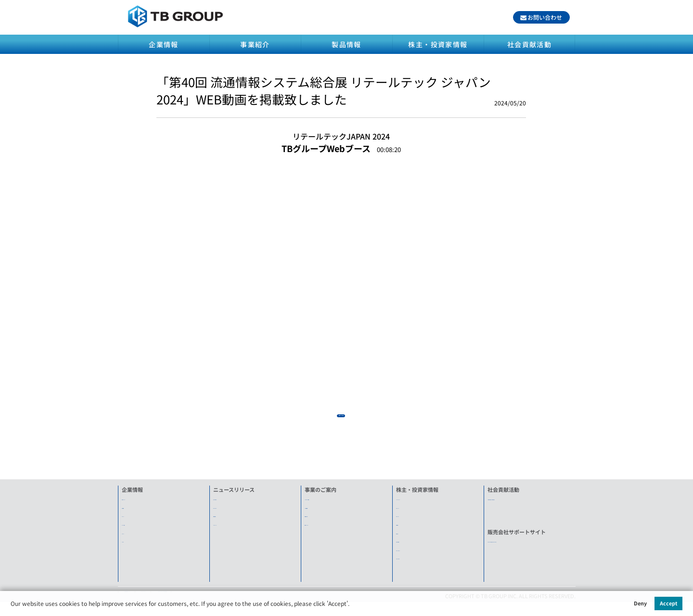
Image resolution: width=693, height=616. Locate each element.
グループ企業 (137, 530)
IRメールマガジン (417, 555)
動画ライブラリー (326, 530)
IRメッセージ (412, 513)
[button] (352, 605)
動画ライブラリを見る (341, 416)
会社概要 (132, 513)
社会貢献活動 (529, 44)
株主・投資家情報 (438, 44)
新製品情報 (226, 521)
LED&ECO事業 (321, 504)
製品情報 (346, 44)
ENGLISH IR (410, 564)
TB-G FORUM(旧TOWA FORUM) (525, 547)
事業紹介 (255, 44)
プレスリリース (231, 530)
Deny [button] (640, 603)
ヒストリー (135, 521)
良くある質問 (412, 547)
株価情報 (407, 530)
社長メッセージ (140, 504)
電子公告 (407, 538)
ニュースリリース (417, 504)
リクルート (135, 538)
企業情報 (164, 44)
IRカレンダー (412, 521)
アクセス (132, 547)
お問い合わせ (545, 17)
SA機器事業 (319, 513)
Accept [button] (669, 603)
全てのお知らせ (232, 504)
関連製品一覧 (321, 521)
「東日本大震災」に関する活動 (525, 504)
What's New (228, 513)
